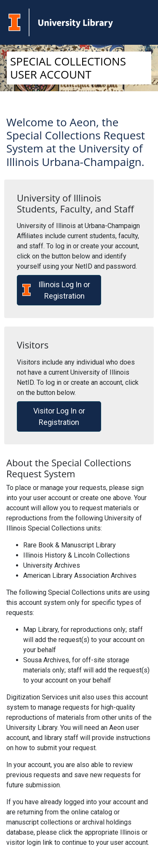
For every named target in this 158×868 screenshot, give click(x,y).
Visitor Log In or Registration (59, 416)
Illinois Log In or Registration (56, 290)
